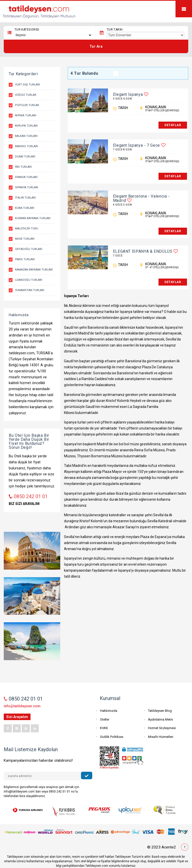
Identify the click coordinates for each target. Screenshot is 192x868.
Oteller (105, 719)
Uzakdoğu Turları (29, 280)
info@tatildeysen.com (22, 706)
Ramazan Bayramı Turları (34, 270)
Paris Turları (25, 259)
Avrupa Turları (26, 126)
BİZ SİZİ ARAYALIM (24, 504)
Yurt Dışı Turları (27, 85)
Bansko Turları (26, 146)
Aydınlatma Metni (160, 719)
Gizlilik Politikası (112, 737)
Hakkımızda (109, 711)
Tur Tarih (115, 30)
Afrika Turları (26, 115)
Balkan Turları (26, 136)
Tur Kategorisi (27, 30)
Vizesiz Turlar (26, 95)
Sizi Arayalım (17, 717)
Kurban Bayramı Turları (33, 218)
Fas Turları (23, 167)
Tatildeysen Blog (160, 711)
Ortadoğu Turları (29, 249)
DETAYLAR (173, 125)
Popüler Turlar (27, 105)
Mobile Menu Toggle (184, 9)
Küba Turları (25, 208)
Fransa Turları (26, 177)
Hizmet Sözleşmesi (162, 728)
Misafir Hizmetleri (161, 737)
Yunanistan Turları (30, 290)
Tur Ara (96, 46)
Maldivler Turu (27, 229)
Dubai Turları (25, 157)
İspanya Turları (27, 187)
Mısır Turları (25, 239)
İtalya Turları (25, 198)
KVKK (104, 728)
